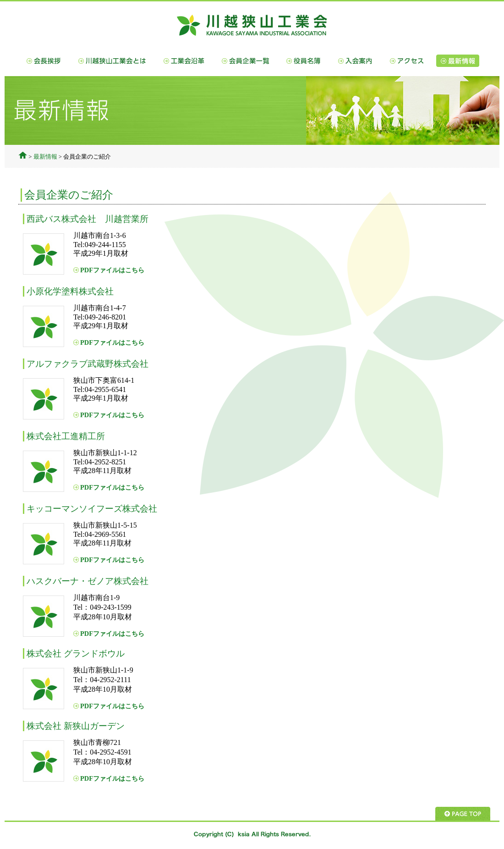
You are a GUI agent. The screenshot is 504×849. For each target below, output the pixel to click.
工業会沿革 (184, 61)
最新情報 (458, 61)
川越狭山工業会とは (112, 61)
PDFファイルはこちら (112, 270)
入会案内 (355, 61)
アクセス (407, 61)
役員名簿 (304, 61)
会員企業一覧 (245, 61)
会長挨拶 (44, 61)
